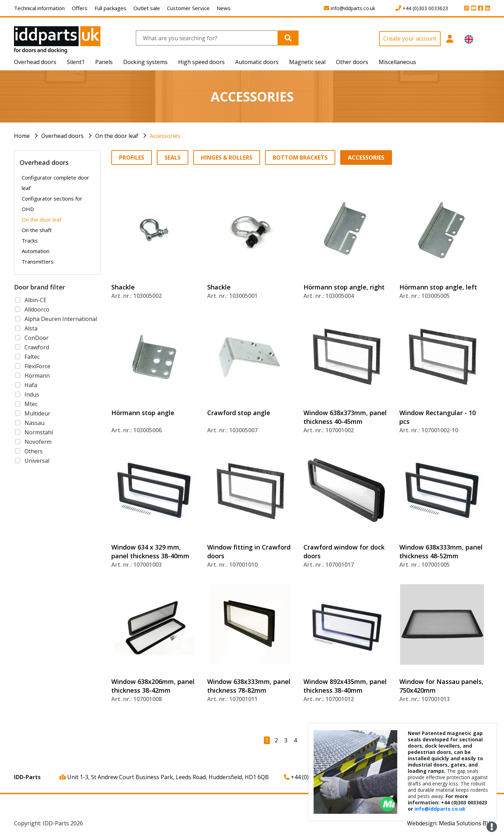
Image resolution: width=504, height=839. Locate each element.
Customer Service (188, 8)
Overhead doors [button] (35, 62)
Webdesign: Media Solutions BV (449, 823)
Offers (80, 8)
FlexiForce (37, 366)
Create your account (410, 39)
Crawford (37, 347)
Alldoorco (37, 309)
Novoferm (38, 442)
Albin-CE (36, 300)
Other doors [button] (352, 62)
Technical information (39, 8)
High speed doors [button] (201, 62)
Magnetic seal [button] (307, 62)
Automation (36, 251)
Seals (173, 158)
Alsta (31, 328)
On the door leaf (117, 136)
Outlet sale (147, 8)
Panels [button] (104, 62)
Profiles (132, 158)
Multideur (37, 413)
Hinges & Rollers (227, 158)
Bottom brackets (300, 158)
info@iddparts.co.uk (440, 809)
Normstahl (39, 432)
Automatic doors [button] (257, 62)
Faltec (32, 357)
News (224, 8)
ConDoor (37, 338)
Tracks (30, 240)
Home (22, 136)
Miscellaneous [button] (397, 62)
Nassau (34, 423)
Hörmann (37, 376)
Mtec (31, 404)
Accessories (165, 136)
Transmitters (38, 261)
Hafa (31, 385)
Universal (37, 461)
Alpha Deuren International (61, 319)
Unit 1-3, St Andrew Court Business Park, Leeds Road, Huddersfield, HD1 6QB (164, 777)
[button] (450, 43)
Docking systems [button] (145, 62)
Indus (32, 394)
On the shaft (37, 230)
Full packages (110, 8)
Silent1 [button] (76, 62)
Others (34, 451)
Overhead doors (62, 136)
